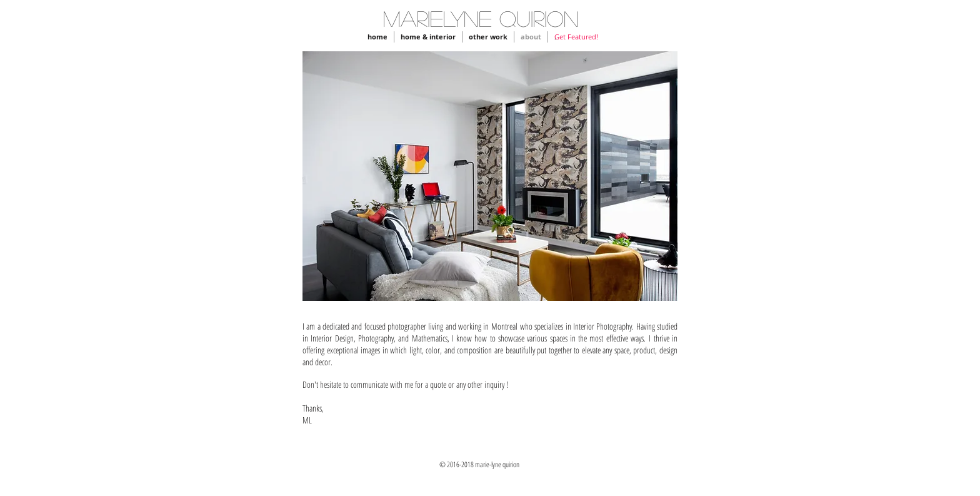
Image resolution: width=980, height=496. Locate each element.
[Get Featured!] (576, 37)
